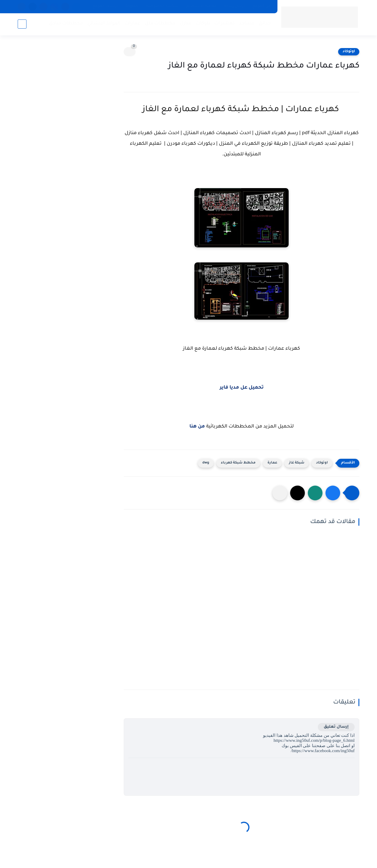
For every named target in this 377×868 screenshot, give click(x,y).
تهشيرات (224, 24)
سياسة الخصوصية (162, 6)
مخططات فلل (160, 24)
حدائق (265, 24)
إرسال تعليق (336, 727)
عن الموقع (262, 6)
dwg (206, 463)
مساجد (247, 24)
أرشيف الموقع (105, 6)
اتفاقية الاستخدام (201, 6)
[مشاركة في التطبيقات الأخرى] (280, 493)
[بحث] (22, 24)
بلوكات (203, 24)
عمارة (272, 463)
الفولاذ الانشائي (104, 24)
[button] (333, 493)
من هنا (197, 427)
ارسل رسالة (234, 6)
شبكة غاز (297, 463)
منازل (186, 24)
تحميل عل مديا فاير (242, 388)
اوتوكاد (349, 52)
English (132, 6)
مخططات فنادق (66, 24)
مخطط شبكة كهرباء (238, 463)
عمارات (133, 24)
